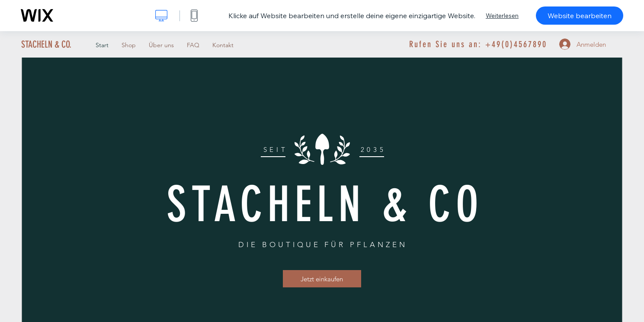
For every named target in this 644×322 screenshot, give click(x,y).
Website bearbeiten (580, 16)
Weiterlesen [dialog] (502, 16)
